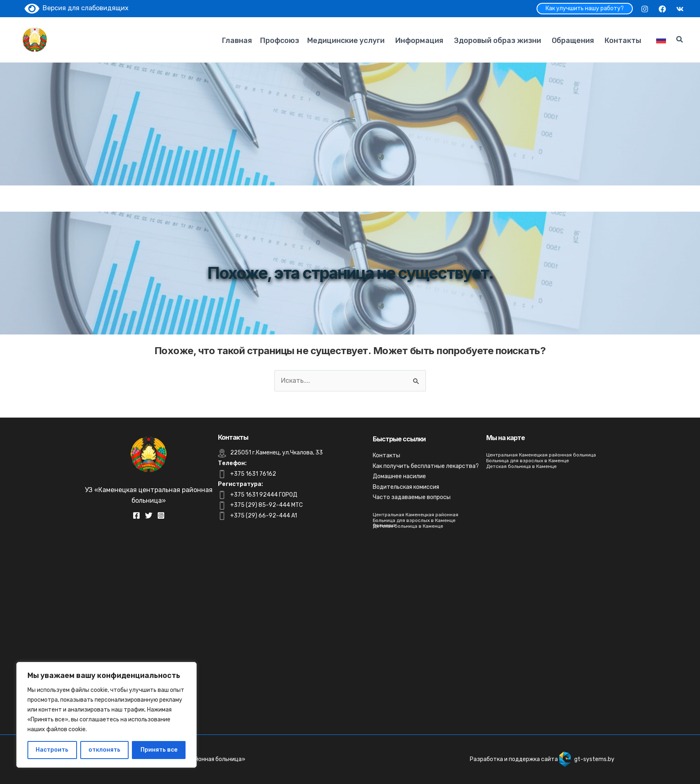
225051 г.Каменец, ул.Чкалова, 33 (276, 453)
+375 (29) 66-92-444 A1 (264, 516)
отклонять (104, 750)
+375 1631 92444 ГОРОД (264, 495)
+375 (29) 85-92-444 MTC (266, 505)
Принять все (159, 750)
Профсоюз (280, 41)
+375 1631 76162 (253, 474)
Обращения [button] (573, 41)
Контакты (623, 41)
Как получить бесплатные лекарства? (426, 466)
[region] (106, 715)
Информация (419, 41)
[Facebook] (662, 9)
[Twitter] (149, 515)
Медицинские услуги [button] (346, 41)
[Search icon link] (680, 41)
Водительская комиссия (406, 487)
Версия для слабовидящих (77, 8)
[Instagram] (645, 9)
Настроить (52, 750)
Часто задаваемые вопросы (412, 497)
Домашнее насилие (399, 476)
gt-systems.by (594, 759)
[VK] (680, 9)
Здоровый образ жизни (497, 41)
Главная (237, 41)
